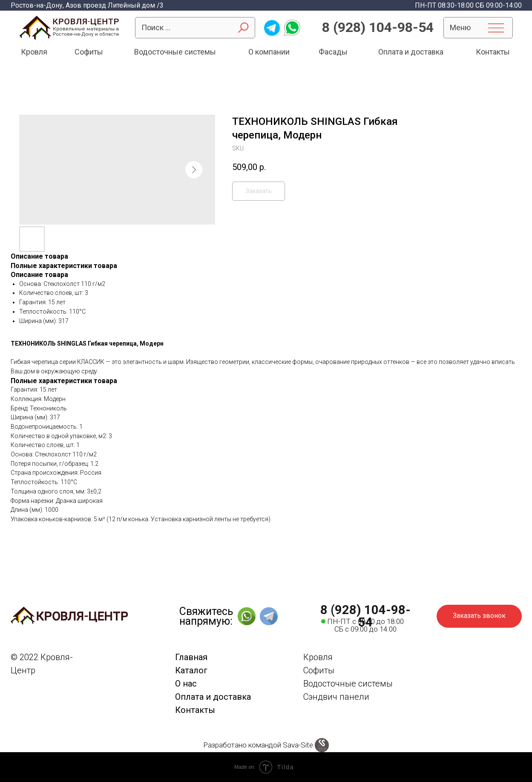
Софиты (89, 52)
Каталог (191, 670)
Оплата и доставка (411, 52)
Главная (191, 657)
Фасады (333, 52)
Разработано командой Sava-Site (258, 745)
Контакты (493, 52)
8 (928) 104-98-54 (378, 27)
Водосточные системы (175, 52)
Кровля (34, 52)
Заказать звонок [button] (479, 616)
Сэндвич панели (336, 697)
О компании (269, 52)
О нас (186, 684)
